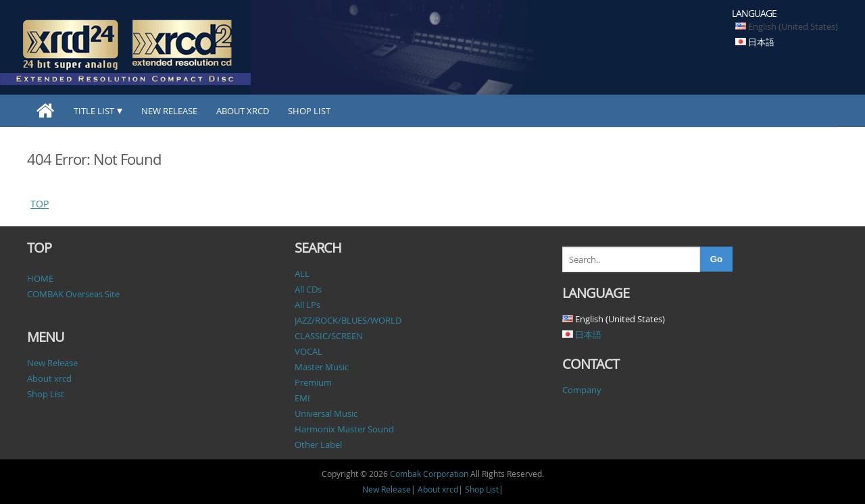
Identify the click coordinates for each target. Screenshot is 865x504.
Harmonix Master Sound (344, 429)
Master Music (322, 367)
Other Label (318, 445)
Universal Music (326, 413)
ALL (302, 274)
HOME (40, 278)
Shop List (309, 111)
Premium (313, 382)
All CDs (308, 289)
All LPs (307, 305)
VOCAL (308, 351)
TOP (40, 204)
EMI (302, 398)
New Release (169, 111)
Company (582, 390)
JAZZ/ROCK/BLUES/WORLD (348, 320)
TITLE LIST (94, 111)
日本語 (761, 42)
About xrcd (243, 111)
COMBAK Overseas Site (73, 294)
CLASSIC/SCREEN (329, 336)
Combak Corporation (429, 474)
